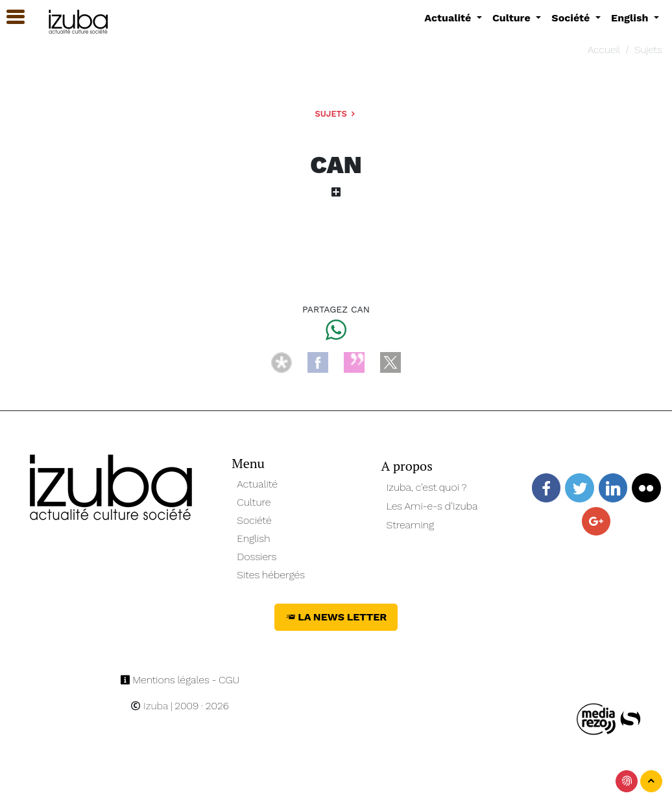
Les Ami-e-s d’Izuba (432, 506)
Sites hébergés (271, 575)
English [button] (631, 18)
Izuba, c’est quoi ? (427, 487)
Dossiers (257, 557)
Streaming (411, 525)
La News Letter (336, 617)
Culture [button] (513, 18)
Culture (254, 502)
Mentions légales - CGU (180, 680)
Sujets (648, 50)
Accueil (604, 50)
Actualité (257, 484)
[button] (10, 17)
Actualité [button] (449, 18)
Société (254, 520)
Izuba (149, 706)
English (253, 538)
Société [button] (572, 18)
